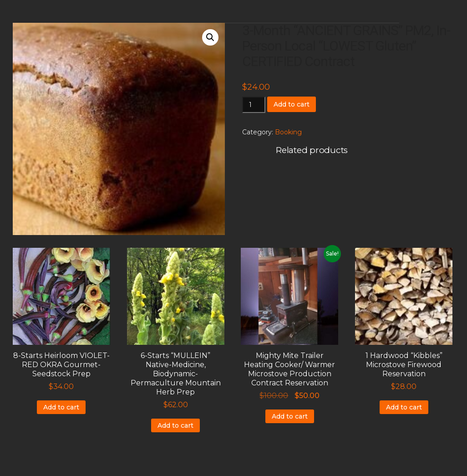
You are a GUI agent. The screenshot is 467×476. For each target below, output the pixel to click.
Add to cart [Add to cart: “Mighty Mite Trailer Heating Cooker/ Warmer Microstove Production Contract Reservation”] (290, 416)
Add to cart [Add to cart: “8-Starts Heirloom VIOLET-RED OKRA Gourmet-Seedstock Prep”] (61, 407)
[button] (210, 37)
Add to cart (292, 104)
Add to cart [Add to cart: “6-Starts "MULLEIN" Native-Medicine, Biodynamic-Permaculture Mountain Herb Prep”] (175, 425)
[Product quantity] (254, 105)
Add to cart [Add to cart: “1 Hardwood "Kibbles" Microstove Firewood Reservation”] (404, 407)
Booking (288, 132)
